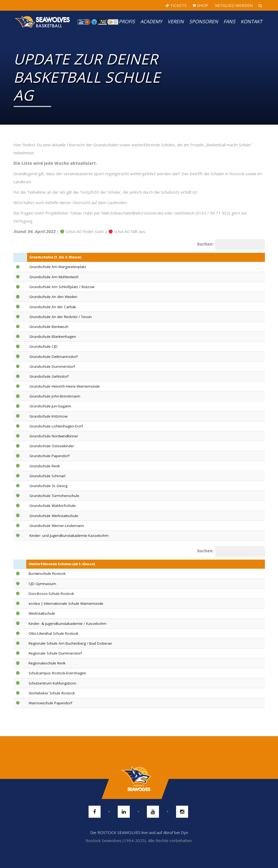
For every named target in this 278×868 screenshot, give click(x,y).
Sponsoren (204, 21)
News (107, 21)
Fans (229, 21)
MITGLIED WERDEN (233, 5)
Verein (176, 21)
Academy (151, 21)
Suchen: (205, 244)
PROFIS (127, 21)
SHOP (200, 5)
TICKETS (176, 5)
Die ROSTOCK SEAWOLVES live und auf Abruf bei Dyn (139, 832)
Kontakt (251, 21)
